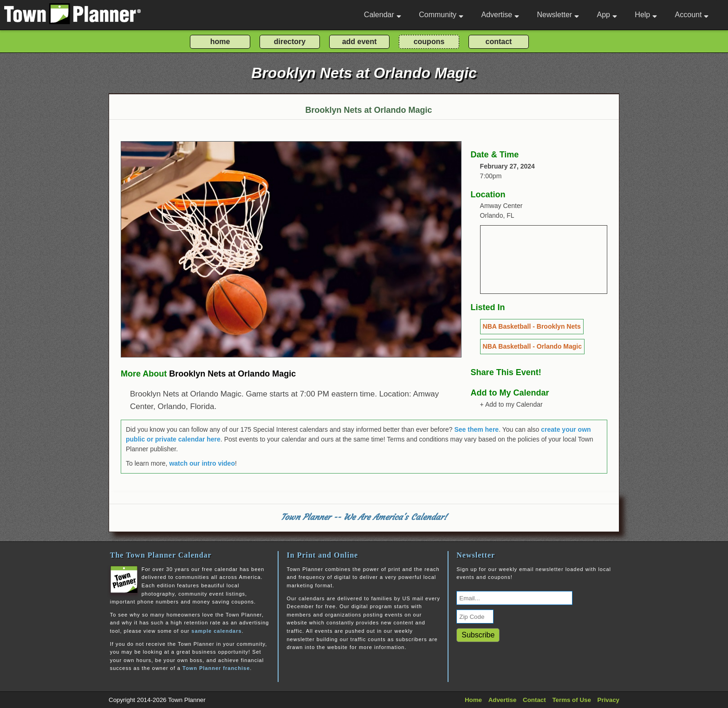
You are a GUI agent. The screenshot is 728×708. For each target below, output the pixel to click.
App (607, 15)
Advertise (500, 15)
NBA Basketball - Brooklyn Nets (532, 326)
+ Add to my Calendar (511, 404)
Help (646, 15)
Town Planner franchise (216, 668)
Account (692, 15)
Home (473, 700)
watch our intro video (202, 463)
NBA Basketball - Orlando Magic (532, 346)
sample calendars (216, 631)
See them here (476, 429)
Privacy (608, 700)
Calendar (383, 15)
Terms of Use (571, 700)
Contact (534, 700)
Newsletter (558, 15)
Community (441, 15)
